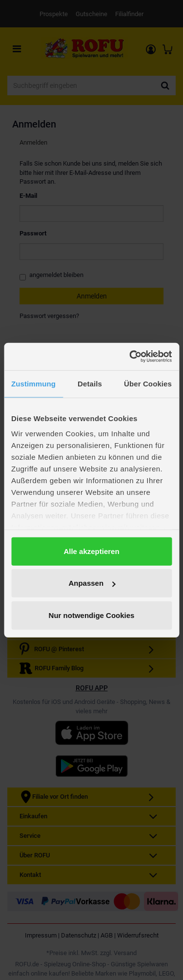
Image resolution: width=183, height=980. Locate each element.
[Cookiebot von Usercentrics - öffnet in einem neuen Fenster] (130, 357)
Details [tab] (90, 383)
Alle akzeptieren (91, 551)
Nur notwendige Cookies (92, 615)
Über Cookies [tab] (148, 383)
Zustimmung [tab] (33, 383)
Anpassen (92, 583)
